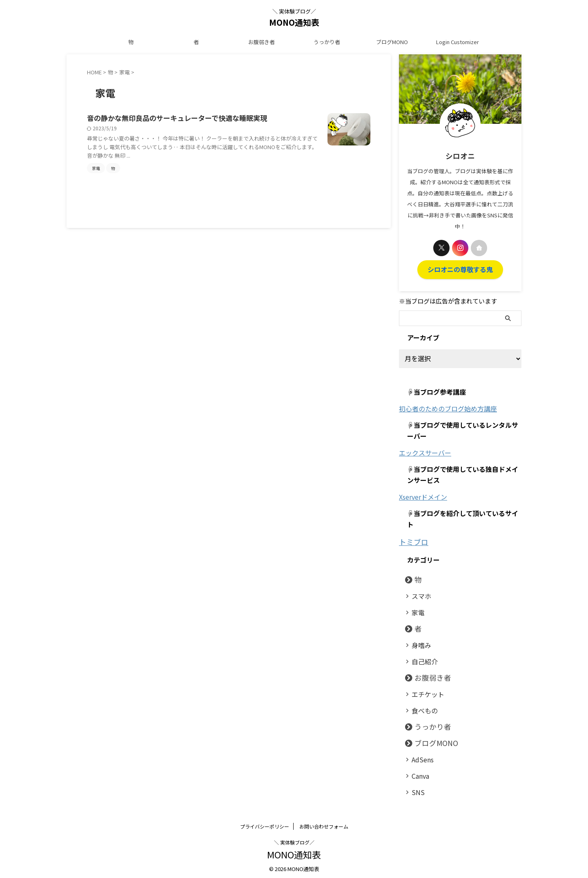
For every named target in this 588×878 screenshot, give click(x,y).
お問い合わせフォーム (324, 824)
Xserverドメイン (423, 496)
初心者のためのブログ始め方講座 (448, 407)
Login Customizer (458, 42)
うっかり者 (327, 42)
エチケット (424, 691)
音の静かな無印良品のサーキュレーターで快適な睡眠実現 (177, 118)
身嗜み (419, 642)
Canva (418, 773)
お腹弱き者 (262, 42)
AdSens (420, 757)
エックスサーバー (425, 451)
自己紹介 (421, 659)
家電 (416, 610)
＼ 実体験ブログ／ (294, 840)
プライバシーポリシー (265, 824)
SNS (416, 790)
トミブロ (411, 540)
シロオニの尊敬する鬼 (460, 269)
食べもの (421, 708)
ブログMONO (392, 42)
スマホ (419, 593)
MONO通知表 (294, 22)
